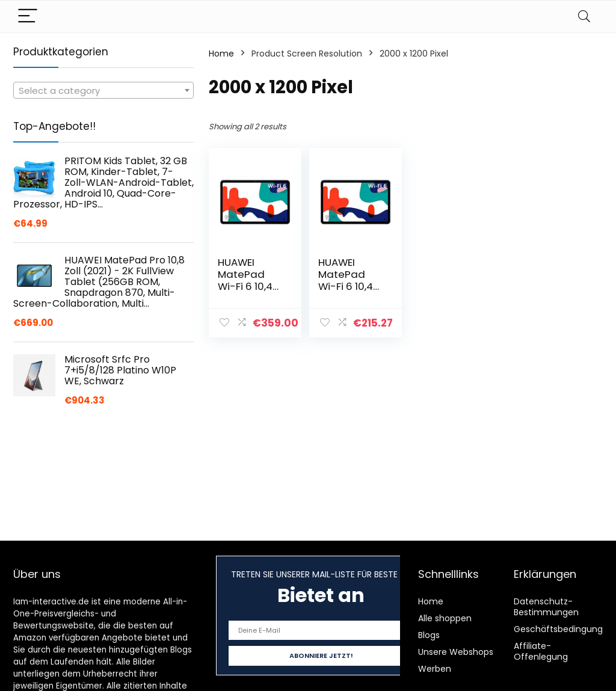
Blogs (429, 635)
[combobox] (103, 90)
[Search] (584, 17)
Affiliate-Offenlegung (541, 651)
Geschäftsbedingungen (564, 629)
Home (221, 54)
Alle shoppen (445, 618)
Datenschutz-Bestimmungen (546, 607)
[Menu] (28, 17)
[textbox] (103, 91)
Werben (435, 669)
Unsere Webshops (456, 652)
